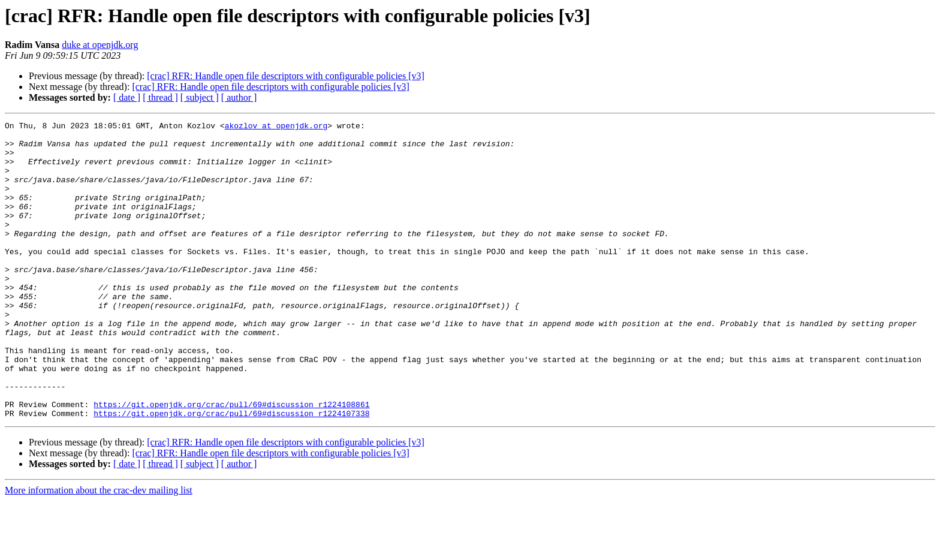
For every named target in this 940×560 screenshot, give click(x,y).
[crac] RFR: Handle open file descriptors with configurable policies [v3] (286, 76)
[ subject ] (200, 97)
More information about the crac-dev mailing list (99, 550)
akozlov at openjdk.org (276, 127)
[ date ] (127, 97)
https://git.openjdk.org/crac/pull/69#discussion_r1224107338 (231, 472)
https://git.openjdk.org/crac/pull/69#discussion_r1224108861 (231, 462)
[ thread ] (160, 97)
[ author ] (239, 97)
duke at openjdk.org (100, 45)
